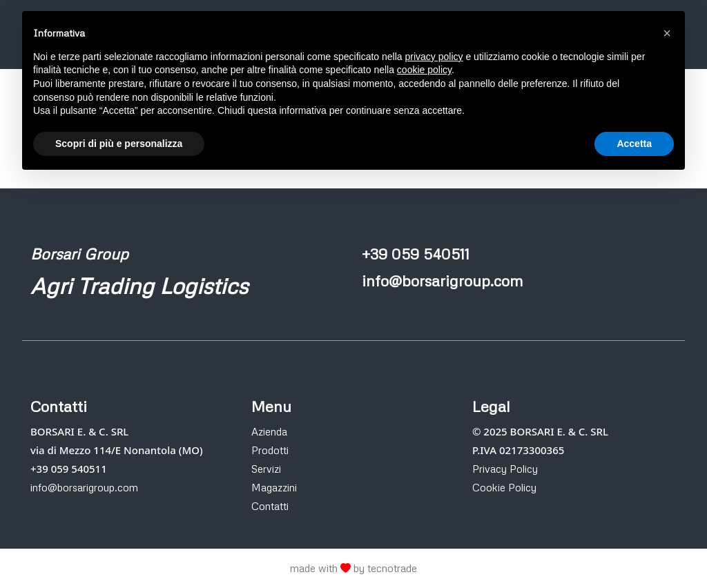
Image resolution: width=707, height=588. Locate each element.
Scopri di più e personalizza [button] (119, 144)
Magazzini (274, 487)
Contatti (270, 506)
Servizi (266, 469)
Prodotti (270, 450)
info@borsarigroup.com (84, 487)
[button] (667, 33)
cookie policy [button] (424, 70)
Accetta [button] (634, 144)
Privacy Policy (505, 469)
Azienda (269, 431)
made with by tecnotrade (353, 568)
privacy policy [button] (434, 57)
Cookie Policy (504, 487)
